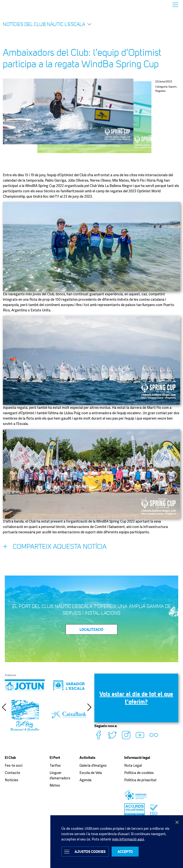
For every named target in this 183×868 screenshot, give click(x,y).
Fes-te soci (14, 765)
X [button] (177, 822)
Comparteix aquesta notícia (55, 547)
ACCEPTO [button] (125, 852)
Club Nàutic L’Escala (14, 5)
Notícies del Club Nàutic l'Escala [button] (47, 24)
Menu (175, 5)
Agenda (85, 780)
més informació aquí (128, 839)
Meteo (55, 785)
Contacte (12, 773)
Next (90, 707)
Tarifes (55, 765)
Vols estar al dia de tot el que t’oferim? (136, 698)
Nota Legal (133, 765)
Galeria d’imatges (93, 765)
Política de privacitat (140, 780)
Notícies (11, 780)
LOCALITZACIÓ (91, 629)
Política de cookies (139, 773)
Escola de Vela (91, 773)
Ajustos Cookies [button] (90, 852)
